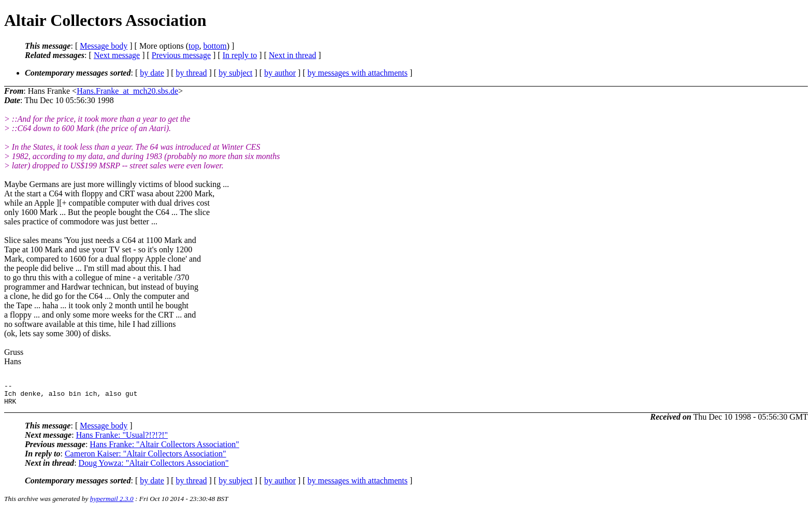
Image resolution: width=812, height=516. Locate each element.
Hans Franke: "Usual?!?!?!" (122, 440)
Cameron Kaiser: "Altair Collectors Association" (146, 458)
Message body (104, 46)
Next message (117, 55)
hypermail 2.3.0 (112, 503)
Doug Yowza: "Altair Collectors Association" (154, 468)
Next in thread (293, 55)
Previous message (181, 55)
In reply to (240, 55)
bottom (215, 46)
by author (280, 73)
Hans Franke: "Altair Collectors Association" (164, 449)
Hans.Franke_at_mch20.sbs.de (127, 91)
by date (152, 73)
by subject (235, 73)
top (194, 46)
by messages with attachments (358, 73)
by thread (192, 73)
